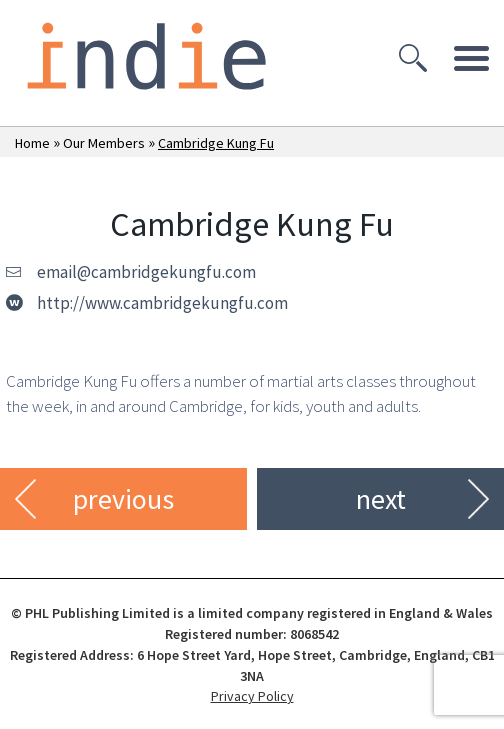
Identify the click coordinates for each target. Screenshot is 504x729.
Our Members (104, 143)
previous (123, 499)
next (381, 499)
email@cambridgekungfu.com (146, 272)
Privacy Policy (252, 696)
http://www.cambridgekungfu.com (162, 303)
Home (32, 143)
